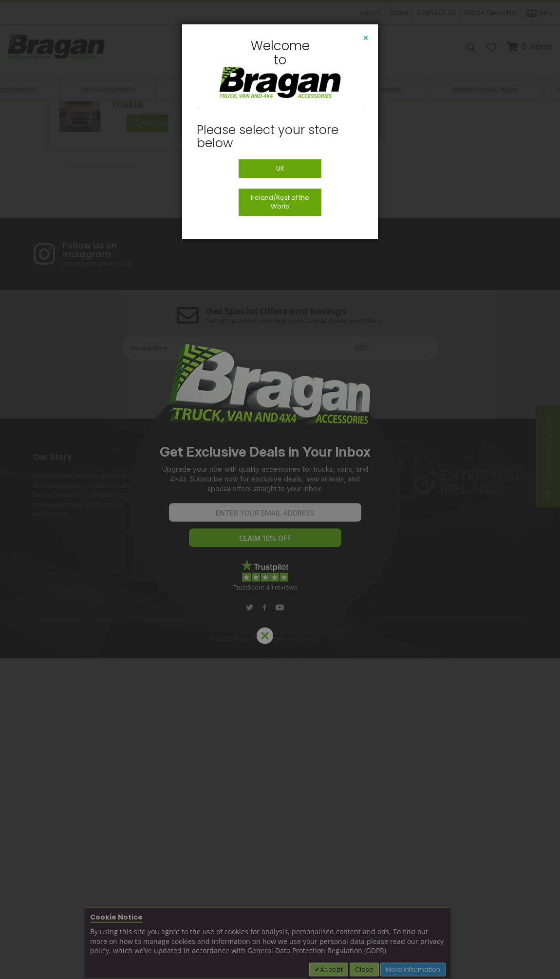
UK (280, 168)
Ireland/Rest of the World (280, 202)
